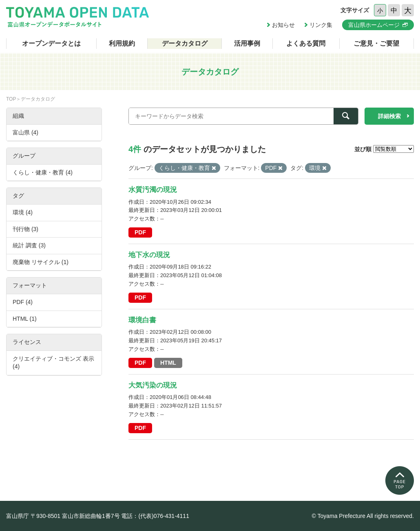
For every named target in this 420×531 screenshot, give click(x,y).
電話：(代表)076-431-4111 (155, 516)
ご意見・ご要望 (376, 43)
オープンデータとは (51, 43)
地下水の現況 (149, 255)
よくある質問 (306, 43)
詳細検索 (389, 116)
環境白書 (142, 320)
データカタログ (185, 43)
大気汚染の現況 (153, 385)
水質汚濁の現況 (153, 190)
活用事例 (247, 43)
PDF (140, 232)
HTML (168, 363)
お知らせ (283, 25)
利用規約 (122, 43)
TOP (11, 99)
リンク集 (321, 25)
